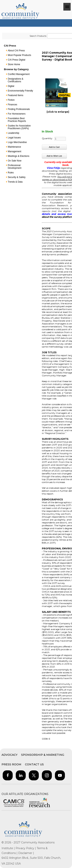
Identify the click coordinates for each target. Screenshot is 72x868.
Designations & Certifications (16, 80)
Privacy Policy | (26, 848)
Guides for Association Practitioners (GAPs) (19, 127)
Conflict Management (19, 74)
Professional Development (15, 167)
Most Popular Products (19, 55)
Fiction (11, 100)
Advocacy (10, 755)
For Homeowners (17, 114)
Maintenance (14, 147)
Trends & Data (15, 182)
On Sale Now (15, 161)
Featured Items (16, 95)
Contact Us (34, 764)
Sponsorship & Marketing (43, 755)
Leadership (14, 133)
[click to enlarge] (58, 112)
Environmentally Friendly (20, 91)
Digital (11, 86)
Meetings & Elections (19, 156)
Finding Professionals (19, 109)
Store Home (14, 64)
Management (15, 151)
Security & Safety (17, 177)
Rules (11, 173)
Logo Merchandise (17, 142)
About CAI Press (16, 51)
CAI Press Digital (17, 60)
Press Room (11, 764)
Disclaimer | (26, 853)
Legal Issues (14, 138)
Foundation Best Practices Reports (17, 120)
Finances (13, 105)
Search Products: (38, 36)
